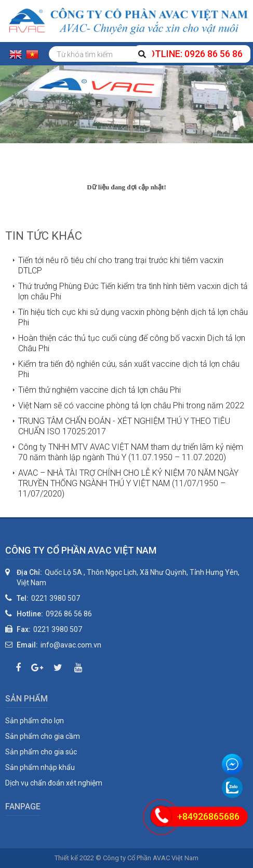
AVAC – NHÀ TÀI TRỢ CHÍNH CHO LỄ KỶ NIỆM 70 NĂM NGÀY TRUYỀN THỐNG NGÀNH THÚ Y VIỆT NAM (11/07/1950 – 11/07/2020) (128, 483)
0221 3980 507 (56, 598)
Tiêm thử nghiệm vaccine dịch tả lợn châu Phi (99, 390)
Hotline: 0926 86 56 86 (192, 54)
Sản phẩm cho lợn (35, 721)
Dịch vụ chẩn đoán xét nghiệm (54, 783)
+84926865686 (208, 816)
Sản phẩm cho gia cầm (43, 736)
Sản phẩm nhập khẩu (40, 767)
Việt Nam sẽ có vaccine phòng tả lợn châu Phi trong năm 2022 (131, 405)
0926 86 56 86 (69, 614)
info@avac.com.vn (71, 645)
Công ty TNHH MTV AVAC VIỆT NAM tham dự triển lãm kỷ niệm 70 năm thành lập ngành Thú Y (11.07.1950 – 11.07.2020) (131, 452)
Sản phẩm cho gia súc (41, 752)
